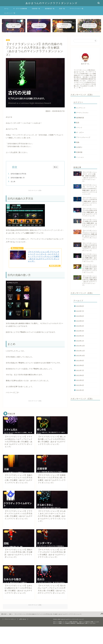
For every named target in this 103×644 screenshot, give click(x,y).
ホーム (6, 9)
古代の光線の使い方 (22, 178)
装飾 (8, 40)
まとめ (18, 181)
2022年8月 (80, 306)
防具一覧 (62, 9)
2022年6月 (80, 316)
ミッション (80, 157)
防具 (78, 123)
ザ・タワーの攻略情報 (20, 9)
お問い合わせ (23, 621)
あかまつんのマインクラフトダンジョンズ (51, 3)
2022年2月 (80, 336)
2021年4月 (80, 385)
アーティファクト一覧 (77, 9)
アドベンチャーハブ (83, 137)
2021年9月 (80, 361)
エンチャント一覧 (10, 13)
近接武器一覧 (36, 9)
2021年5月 (80, 380)
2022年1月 (80, 341)
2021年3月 (80, 390)
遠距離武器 (80, 118)
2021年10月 (81, 356)
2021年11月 (81, 351)
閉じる (56, 167)
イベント (79, 127)
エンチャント (81, 108)
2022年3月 (80, 331)
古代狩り (79, 147)
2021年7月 (80, 370)
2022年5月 (80, 321)
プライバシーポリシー (10, 621)
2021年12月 (81, 346)
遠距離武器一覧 (50, 9)
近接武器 (79, 152)
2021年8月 (80, 365)
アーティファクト (82, 113)
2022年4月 (80, 326)
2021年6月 (80, 375)
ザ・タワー (80, 132)
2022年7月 (80, 311)
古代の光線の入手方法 (23, 174)
